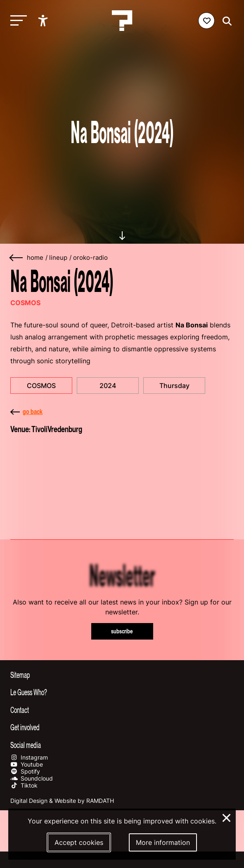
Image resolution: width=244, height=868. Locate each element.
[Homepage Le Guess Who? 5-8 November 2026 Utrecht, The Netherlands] (122, 21)
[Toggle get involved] (122, 727)
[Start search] (225, 21)
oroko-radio (90, 258)
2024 (108, 386)
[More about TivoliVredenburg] (122, 482)
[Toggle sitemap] (122, 675)
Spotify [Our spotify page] (25, 771)
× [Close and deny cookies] (227, 817)
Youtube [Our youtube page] (27, 764)
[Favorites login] (206, 21)
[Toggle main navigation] (17, 21)
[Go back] (17, 258)
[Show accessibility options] (44, 21)
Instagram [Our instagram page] (29, 757)
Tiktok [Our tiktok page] (24, 785)
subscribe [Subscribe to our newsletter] (122, 631)
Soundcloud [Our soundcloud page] (32, 778)
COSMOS (41, 386)
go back (26, 412)
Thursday (174, 386)
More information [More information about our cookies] (163, 842)
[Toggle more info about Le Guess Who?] (122, 692)
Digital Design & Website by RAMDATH (62, 801)
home (35, 258)
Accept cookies (79, 842)
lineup (58, 258)
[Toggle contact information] (122, 710)
